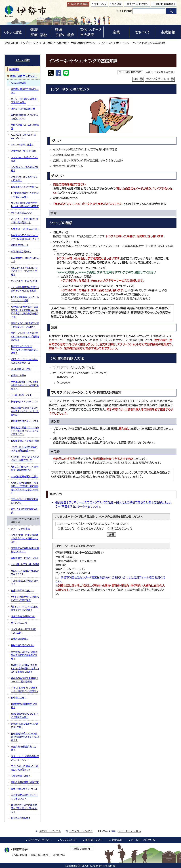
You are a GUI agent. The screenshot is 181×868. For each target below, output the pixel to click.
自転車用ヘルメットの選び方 (25, 187)
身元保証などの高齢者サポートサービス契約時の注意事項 (25, 204)
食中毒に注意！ (19, 698)
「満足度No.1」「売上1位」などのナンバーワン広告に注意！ (24, 271)
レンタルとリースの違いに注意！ (25, 169)
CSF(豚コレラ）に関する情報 (25, 564)
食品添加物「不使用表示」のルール (25, 260)
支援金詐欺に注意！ (21, 776)
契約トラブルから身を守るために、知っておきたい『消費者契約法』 (25, 336)
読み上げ (117, 4)
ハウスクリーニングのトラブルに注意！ (24, 179)
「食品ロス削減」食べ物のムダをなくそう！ (25, 573)
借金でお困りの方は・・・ (22, 590)
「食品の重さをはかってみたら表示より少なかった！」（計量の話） (25, 411)
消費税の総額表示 (20, 639)
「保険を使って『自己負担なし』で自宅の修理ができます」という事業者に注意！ (25, 668)
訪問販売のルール (20, 245)
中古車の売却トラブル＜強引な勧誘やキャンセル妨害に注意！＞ (25, 385)
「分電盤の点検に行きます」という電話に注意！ (25, 195)
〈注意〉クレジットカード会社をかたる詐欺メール (24, 361)
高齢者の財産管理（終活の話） (25, 782)
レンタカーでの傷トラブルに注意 (25, 159)
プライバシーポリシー (39, 840)
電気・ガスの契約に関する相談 (25, 511)
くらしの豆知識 (110, 43)
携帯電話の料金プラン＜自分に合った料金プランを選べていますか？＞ (25, 431)
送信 (111, 535)
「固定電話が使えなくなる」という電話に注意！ (25, 716)
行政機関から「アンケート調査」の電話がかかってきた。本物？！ (25, 737)
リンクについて (68, 840)
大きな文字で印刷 (158, 79)
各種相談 (62, 43)
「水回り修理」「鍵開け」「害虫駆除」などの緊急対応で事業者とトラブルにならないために (25, 488)
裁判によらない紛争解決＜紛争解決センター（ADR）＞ (25, 325)
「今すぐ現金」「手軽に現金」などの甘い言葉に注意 (25, 598)
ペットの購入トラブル (21, 369)
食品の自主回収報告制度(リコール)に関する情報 (24, 680)
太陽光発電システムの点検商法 (25, 127)
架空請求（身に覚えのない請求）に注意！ (25, 725)
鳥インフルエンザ (19, 623)
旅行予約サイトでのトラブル (24, 402)
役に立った (68, 529)
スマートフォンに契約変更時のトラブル (24, 501)
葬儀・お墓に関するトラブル (24, 789)
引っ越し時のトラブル (21, 395)
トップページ (28, 43)
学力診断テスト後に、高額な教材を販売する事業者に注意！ (24, 655)
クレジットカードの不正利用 (24, 281)
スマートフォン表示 (130, 831)
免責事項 (117, 840)
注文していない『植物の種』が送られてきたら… (25, 758)
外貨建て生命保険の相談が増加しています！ (25, 550)
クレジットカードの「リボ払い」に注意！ (24, 631)
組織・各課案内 (82, 849)
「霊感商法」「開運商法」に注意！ (24, 706)
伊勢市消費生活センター (84, 43)
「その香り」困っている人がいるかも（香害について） (25, 458)
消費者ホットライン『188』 (23, 151)
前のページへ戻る (50, 831)
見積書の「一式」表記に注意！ (25, 229)
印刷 (136, 79)
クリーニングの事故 (20, 529)
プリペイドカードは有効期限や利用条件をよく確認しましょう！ (25, 538)
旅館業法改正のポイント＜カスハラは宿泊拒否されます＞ (25, 237)
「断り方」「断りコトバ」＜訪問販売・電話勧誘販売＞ (25, 468)
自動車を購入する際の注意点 (25, 441)
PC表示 (103, 831)
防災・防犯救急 (79, 4)
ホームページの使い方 (143, 840)
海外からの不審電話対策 (23, 109)
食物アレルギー (18, 375)
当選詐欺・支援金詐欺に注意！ (24, 748)
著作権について (94, 840)
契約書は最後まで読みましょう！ (25, 91)
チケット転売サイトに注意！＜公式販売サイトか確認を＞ (25, 690)
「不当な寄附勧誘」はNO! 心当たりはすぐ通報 (25, 299)
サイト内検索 (124, 11)
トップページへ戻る (81, 831)
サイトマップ (100, 4)
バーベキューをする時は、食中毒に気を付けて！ (25, 221)
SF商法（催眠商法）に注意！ (25, 476)
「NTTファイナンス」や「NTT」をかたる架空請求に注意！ (24, 350)
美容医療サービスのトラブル (25, 558)
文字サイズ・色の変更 (138, 4)
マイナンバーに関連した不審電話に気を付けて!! (25, 768)
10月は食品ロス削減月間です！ (24, 582)
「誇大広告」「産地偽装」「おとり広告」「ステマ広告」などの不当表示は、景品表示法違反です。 (25, 312)
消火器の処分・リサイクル (23, 616)
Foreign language (165, 4)
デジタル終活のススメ (22, 213)
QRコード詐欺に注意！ (22, 144)
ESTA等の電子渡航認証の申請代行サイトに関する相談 (25, 289)
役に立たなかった (121, 529)
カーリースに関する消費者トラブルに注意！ (25, 101)
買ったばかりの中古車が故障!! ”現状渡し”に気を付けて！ (24, 808)
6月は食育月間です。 (21, 251)
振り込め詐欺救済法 (21, 818)
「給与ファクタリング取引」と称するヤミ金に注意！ (25, 608)
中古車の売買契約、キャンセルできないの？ (24, 797)
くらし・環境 (46, 43)
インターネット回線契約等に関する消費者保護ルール (24, 449)
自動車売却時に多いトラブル (25, 421)
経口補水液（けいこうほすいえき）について (24, 117)
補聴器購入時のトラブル (23, 645)
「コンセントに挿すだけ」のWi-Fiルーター (23, 136)
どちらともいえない (92, 529)
